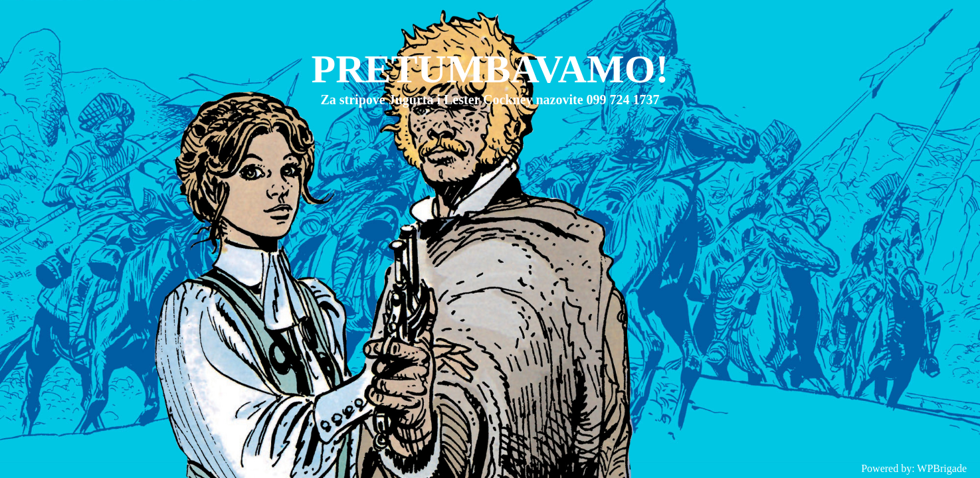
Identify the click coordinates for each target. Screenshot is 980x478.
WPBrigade (942, 468)
